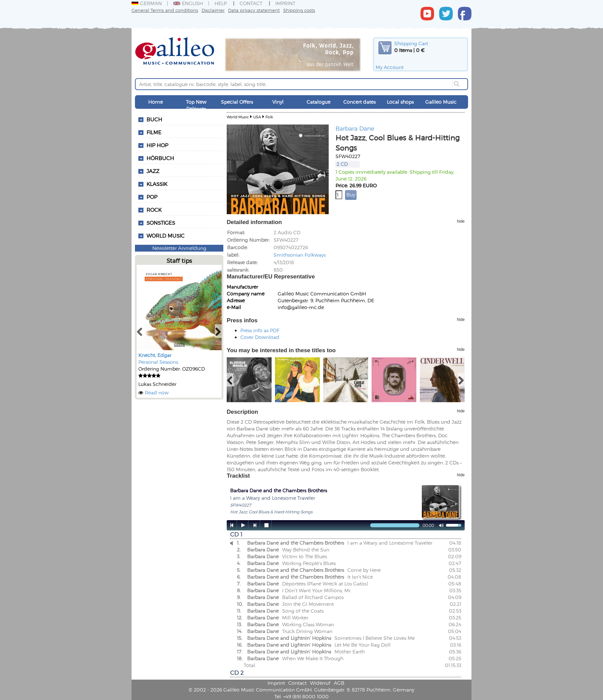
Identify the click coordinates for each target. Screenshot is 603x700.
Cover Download (260, 337)
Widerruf (320, 683)
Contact (251, 3)
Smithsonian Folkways (300, 255)
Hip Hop (157, 145)
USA (257, 117)
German (147, 3)
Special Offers (237, 102)
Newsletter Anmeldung (179, 248)
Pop (152, 197)
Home (156, 102)
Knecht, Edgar (155, 355)
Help (221, 3)
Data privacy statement (254, 10)
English (188, 3)
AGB (339, 683)
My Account (390, 67)
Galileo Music (441, 102)
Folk (269, 117)
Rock (154, 210)
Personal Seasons (158, 362)
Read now (157, 392)
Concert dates (359, 102)
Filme (154, 132)
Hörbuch (160, 158)
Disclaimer (213, 10)
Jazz (153, 171)
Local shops (400, 102)
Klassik (157, 184)
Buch (154, 119)
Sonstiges (161, 223)
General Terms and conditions (165, 10)
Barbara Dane (355, 128)
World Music (166, 236)
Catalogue (318, 102)
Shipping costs (299, 10)
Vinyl (278, 102)
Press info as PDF (260, 330)
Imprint (285, 3)
